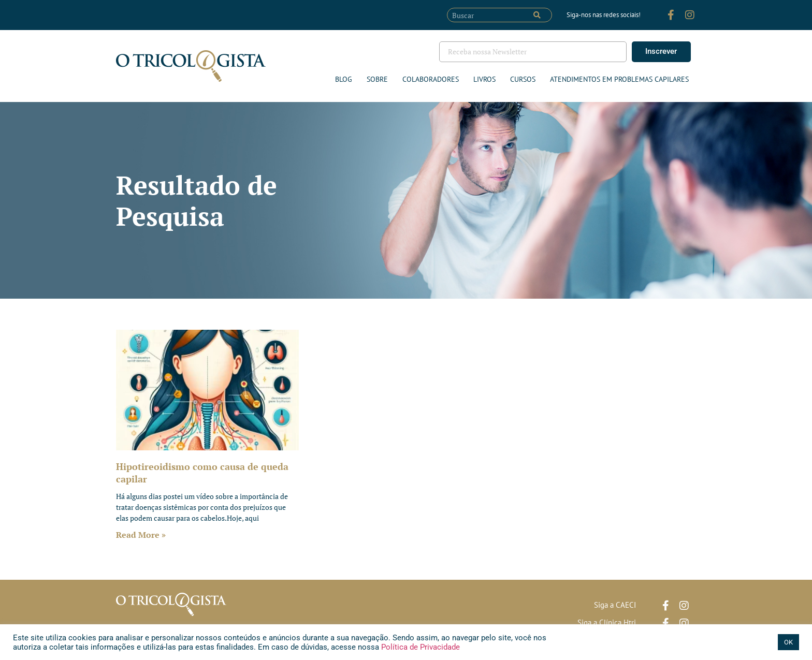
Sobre (377, 79)
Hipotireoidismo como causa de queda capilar (202, 472)
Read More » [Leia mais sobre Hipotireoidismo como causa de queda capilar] (141, 535)
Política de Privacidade (419, 647)
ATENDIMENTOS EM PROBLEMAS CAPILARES (619, 79)
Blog (344, 79)
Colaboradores (431, 79)
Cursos (523, 79)
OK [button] (788, 642)
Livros (484, 79)
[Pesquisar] (537, 15)
